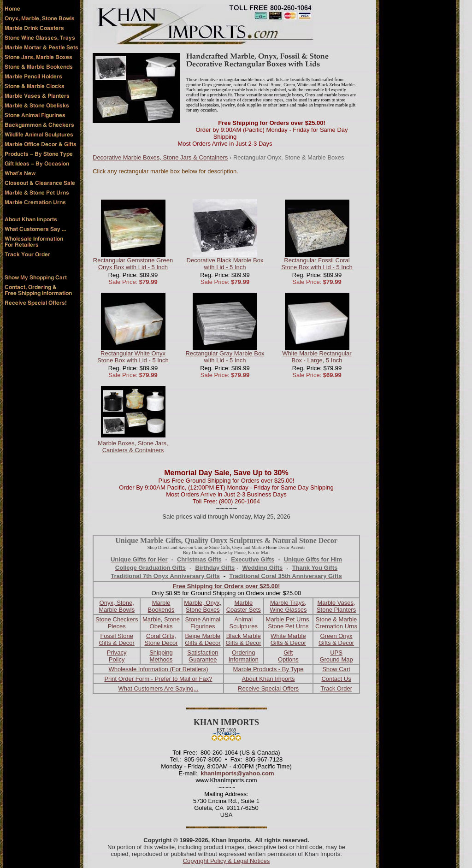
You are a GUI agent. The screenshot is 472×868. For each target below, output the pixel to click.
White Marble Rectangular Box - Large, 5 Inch (317, 357)
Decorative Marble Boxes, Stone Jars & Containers (160, 157)
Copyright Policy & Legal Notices (227, 861)
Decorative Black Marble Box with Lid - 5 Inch (225, 264)
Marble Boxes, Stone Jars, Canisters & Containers (133, 447)
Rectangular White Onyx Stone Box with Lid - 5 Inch (133, 357)
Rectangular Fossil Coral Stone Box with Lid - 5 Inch (317, 264)
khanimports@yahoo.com (237, 773)
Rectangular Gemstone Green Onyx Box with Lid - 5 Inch (133, 264)
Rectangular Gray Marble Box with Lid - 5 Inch (225, 357)
